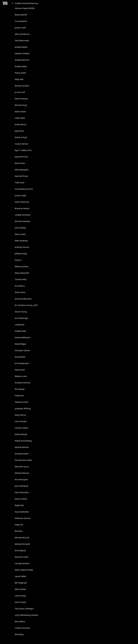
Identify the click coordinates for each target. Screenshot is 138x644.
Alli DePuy (19, 634)
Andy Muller (20, 357)
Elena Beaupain (22, 170)
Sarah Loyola (20, 602)
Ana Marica (20, 286)
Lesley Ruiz (20, 325)
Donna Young (21, 312)
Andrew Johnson (22, 60)
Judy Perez (19, 131)
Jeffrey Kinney (21, 254)
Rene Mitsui (20, 621)
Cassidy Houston (22, 563)
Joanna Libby (20, 195)
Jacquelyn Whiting (23, 408)
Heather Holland (22, 53)
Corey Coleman (22, 144)
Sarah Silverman (22, 202)
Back (13, 3)
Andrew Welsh (21, 47)
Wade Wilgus (21, 344)
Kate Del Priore (21, 157)
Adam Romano (21, 99)
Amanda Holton (22, 454)
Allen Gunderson (22, 34)
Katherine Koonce (23, 518)
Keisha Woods (21, 434)
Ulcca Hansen (21, 421)
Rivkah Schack (21, 137)
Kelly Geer (19, 79)
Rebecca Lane (21, 376)
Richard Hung (21, 105)
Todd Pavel (20, 183)
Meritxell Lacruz (22, 467)
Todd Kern (19, 396)
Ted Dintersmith (22, 41)
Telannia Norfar (22, 402)
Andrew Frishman (23, 383)
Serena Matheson (23, 337)
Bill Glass (19, 531)
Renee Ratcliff (21, 15)
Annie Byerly (20, 550)
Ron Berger (20, 389)
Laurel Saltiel (20, 576)
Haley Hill (19, 525)
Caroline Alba (21, 279)
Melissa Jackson (22, 266)
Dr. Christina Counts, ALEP (26, 305)
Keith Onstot (20, 112)
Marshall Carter (22, 557)
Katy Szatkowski (22, 512)
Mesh (5, 3)
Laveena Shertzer (23, 628)
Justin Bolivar (21, 228)
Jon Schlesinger (22, 318)
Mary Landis (20, 234)
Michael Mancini (22, 473)
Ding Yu (18, 260)
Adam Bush (20, 370)
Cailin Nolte (20, 118)
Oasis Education (22, 492)
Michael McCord (22, 538)
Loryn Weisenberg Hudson (27, 615)
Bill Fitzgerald (21, 583)
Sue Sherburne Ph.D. (24, 189)
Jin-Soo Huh (20, 92)
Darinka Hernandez (23, 460)
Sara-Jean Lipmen (23, 350)
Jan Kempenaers (22, 363)
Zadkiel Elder (20, 331)
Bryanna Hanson (22, 208)
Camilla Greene (22, 428)
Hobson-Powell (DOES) (25, 8)
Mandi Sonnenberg (23, 441)
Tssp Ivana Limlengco (24, 609)
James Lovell (20, 28)
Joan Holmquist (22, 486)
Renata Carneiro (22, 86)
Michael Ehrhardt (22, 544)
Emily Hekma (21, 124)
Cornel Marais (21, 21)
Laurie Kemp (20, 596)
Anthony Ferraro (22, 247)
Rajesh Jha (19, 505)
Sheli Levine (20, 292)
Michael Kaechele (23, 221)
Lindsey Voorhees (23, 215)
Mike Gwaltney (21, 241)
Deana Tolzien (21, 499)
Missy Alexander (22, 273)
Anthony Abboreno (23, 299)
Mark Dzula (20, 163)
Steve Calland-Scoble (24, 570)
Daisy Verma (20, 415)
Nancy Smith (20, 73)
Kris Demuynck (21, 479)
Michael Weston (22, 447)
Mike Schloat (20, 589)
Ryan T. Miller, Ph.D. (23, 150)
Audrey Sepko (21, 66)
